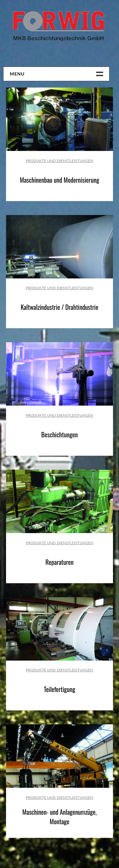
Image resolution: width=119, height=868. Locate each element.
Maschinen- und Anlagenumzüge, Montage (60, 817)
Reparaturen (60, 562)
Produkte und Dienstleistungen (60, 161)
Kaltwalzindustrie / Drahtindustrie (60, 307)
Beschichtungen (60, 434)
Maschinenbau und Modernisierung (59, 180)
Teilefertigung (60, 689)
